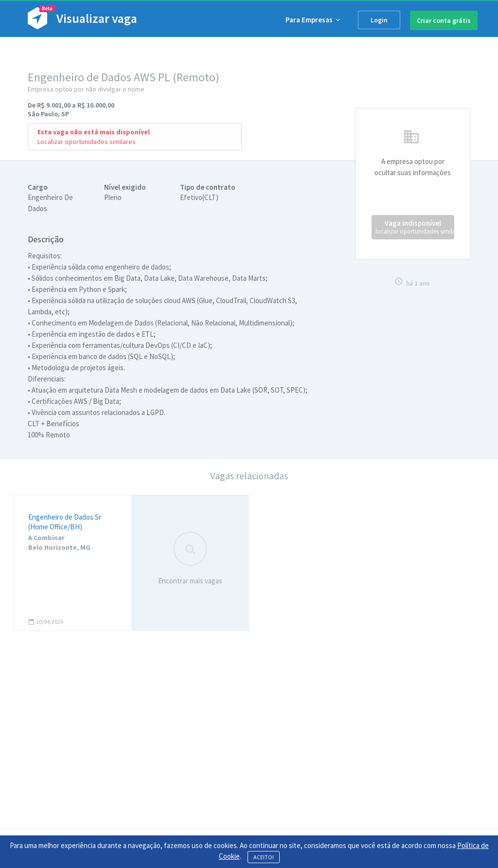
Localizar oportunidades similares (87, 142)
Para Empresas (313, 20)
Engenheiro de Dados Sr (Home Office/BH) (65, 522)
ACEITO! (264, 857)
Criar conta (444, 20)
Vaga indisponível (415, 227)
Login (379, 20)
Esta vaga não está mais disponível (94, 132)
